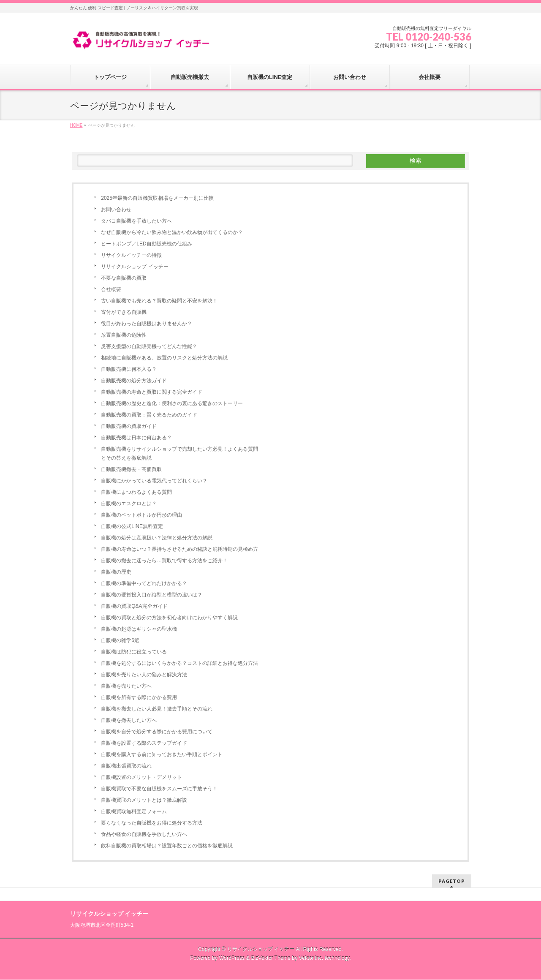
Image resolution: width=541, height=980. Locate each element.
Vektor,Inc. (311, 958)
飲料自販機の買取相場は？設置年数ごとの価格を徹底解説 (167, 846)
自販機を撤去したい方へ (129, 720)
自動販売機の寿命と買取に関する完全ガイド (152, 392)
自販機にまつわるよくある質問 (136, 492)
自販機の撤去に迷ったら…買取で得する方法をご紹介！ (164, 561)
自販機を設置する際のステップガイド (144, 743)
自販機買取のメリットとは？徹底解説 (144, 800)
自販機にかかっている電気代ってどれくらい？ (154, 481)
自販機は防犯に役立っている (134, 652)
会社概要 (111, 289)
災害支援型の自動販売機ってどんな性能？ (149, 346)
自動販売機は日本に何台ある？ (136, 438)
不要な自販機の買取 (124, 278)
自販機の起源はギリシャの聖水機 (139, 629)
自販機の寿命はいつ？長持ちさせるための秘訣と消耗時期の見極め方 (179, 549)
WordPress (232, 958)
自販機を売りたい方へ (126, 686)
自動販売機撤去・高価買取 (131, 469)
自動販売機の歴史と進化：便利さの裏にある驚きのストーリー (172, 403)
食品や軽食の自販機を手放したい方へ (144, 834)
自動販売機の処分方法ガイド (134, 381)
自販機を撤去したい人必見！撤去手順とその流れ (157, 709)
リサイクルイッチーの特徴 (131, 255)
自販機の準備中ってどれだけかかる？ (144, 583)
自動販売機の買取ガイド (129, 426)
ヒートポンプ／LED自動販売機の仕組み (146, 244)
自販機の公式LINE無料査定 (132, 526)
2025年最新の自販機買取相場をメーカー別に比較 (157, 198)
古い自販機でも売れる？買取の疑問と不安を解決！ (159, 301)
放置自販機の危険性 (124, 335)
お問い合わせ (116, 210)
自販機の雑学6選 (120, 640)
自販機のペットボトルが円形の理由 (141, 515)
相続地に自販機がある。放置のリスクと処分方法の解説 (164, 358)
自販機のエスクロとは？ (129, 504)
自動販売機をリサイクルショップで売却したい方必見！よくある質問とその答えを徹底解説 (179, 453)
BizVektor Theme (271, 958)
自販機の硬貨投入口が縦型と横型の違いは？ (152, 595)
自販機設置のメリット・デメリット (141, 777)
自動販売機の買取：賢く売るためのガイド (149, 415)
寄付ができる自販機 (124, 312)
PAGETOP (452, 881)
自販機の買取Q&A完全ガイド (134, 606)
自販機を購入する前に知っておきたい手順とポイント (162, 754)
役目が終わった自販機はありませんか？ (147, 324)
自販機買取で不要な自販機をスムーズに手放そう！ (159, 789)
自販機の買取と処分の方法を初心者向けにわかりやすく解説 (169, 618)
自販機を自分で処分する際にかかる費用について (157, 732)
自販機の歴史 (116, 572)
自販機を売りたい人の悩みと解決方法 (144, 675)
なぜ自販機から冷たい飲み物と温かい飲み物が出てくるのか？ (172, 232)
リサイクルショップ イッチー (135, 267)
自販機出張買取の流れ (126, 766)
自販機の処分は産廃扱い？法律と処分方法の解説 (157, 538)
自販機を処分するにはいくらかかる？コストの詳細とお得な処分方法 (179, 663)
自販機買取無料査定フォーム (134, 811)
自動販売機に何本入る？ (129, 369)
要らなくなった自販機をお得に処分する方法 (152, 823)
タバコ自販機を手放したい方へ (136, 221)
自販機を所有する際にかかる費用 (139, 697)
